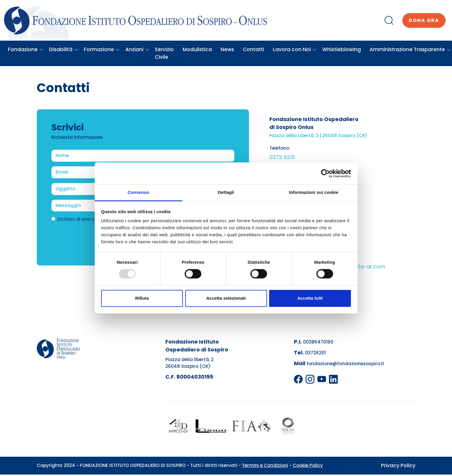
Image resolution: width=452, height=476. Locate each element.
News (227, 49)
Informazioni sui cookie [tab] (314, 192)
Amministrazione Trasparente (410, 49)
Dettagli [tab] (226, 192)
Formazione (102, 49)
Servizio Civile (164, 53)
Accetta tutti (310, 298)
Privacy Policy (398, 465)
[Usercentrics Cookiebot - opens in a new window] (325, 173)
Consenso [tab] (138, 192)
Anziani (137, 49)
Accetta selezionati (226, 298)
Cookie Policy (308, 465)
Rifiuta (142, 298)
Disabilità (64, 49)
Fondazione (26, 49)
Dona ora (424, 20)
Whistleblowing (342, 49)
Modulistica (197, 49)
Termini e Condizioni (265, 465)
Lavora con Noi (295, 49)
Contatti (253, 49)
